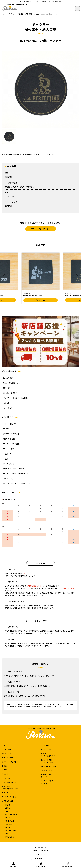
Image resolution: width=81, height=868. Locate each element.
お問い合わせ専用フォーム (30, 676)
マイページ (13, 865)
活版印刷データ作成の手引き (14, 469)
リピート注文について (11, 424)
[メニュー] (77, 9)
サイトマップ (41, 854)
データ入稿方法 (9, 464)
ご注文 (6, 459)
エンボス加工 (9, 821)
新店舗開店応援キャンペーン (46, 776)
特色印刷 (8, 827)
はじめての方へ (68, 865)
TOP (3, 14)
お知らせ (6, 403)
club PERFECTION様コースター (47, 14)
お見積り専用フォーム (25, 686)
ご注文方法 (7, 454)
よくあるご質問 (9, 479)
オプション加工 (9, 449)
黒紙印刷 (8, 206)
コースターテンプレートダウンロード (17, 484)
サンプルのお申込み (9, 782)
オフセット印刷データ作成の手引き (16, 474)
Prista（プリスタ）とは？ (12, 383)
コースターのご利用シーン (13, 393)
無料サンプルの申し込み (12, 434)
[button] (4, 276)
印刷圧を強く (9, 837)
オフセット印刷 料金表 (11, 444)
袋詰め (7, 834)
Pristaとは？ (6, 754)
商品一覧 (6, 388)
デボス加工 (9, 818)
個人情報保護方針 (41, 847)
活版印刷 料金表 (9, 439)
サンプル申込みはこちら (40, 229)
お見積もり (7, 429)
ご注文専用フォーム (23, 696)
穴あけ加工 (9, 824)
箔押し (7, 811)
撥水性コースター (11, 814)
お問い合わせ (41, 865)
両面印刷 (8, 805)
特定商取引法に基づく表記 (41, 851)
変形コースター (10, 830)
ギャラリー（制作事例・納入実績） (21, 14)
